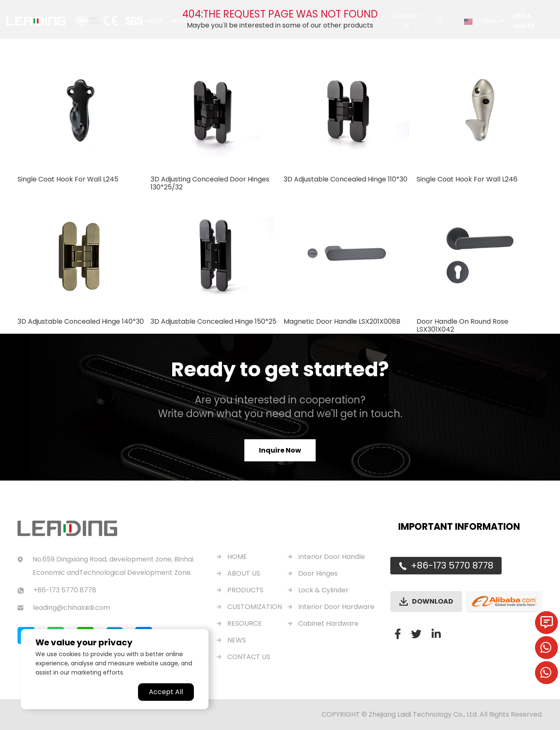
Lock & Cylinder (323, 590)
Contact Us (406, 21)
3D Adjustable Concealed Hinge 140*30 (81, 321)
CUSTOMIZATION (255, 607)
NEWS (237, 640)
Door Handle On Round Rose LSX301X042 (462, 325)
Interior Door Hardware (336, 607)
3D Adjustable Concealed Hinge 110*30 (345, 179)
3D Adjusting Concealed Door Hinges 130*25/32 (210, 183)
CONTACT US (249, 657)
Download (332, 21)
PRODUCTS (245, 590)
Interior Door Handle (331, 557)
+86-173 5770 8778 (452, 566)
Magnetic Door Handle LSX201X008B (342, 321)
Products (230, 21)
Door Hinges (318, 573)
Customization (284, 21)
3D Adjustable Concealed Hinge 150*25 (213, 321)
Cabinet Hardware (328, 623)
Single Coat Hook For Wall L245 (68, 179)
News (364, 21)
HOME (237, 557)
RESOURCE (245, 623)
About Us (185, 21)
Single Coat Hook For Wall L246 (467, 179)
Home (155, 21)
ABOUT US (244, 573)
